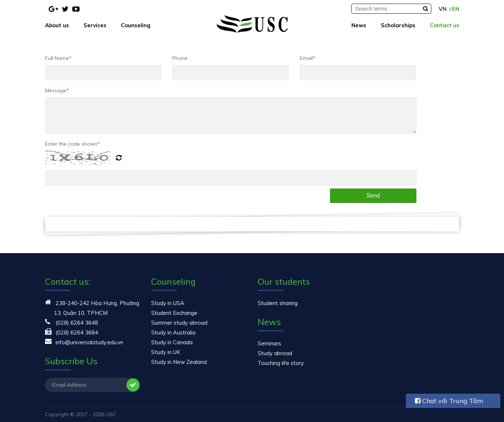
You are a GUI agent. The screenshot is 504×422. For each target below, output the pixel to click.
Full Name (58, 58)
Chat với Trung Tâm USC (449, 402)
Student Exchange (174, 313)
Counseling (136, 25)
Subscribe (133, 385)
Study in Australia (173, 332)
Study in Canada (172, 342)
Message (57, 90)
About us (57, 25)
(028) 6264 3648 (77, 323)
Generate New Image (121, 158)
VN (443, 9)
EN (456, 9)
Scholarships (398, 25)
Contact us (445, 25)
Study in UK (166, 352)
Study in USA (168, 303)
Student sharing (278, 303)
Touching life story (281, 363)
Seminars (269, 343)
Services (95, 25)
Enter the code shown (72, 144)
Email (308, 58)
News (359, 25)
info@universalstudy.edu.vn (89, 342)
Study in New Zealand (179, 362)
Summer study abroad (179, 323)
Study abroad (275, 353)
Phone (180, 58)
